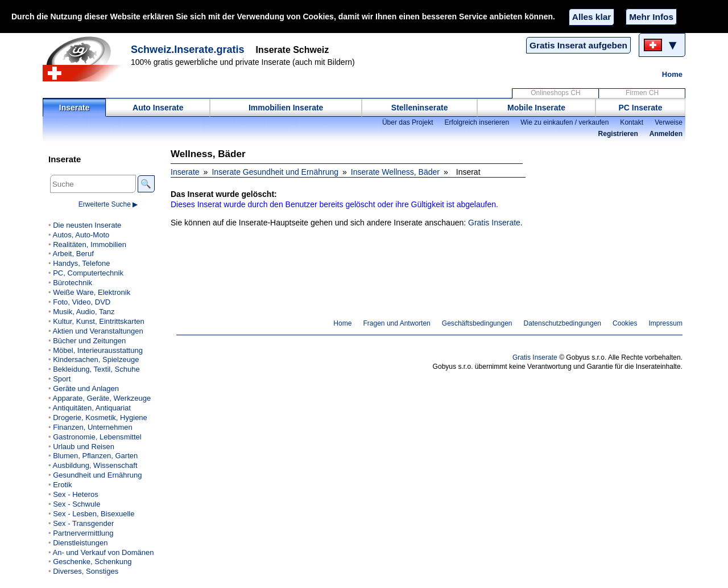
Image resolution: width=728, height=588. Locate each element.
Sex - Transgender (83, 523)
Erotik (62, 485)
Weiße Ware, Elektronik (92, 292)
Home (672, 74)
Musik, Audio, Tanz (84, 312)
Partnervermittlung (83, 533)
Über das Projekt (408, 122)
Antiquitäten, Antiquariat (91, 408)
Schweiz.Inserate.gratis (188, 50)
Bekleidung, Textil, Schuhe (96, 369)
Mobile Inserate (536, 108)
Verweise (669, 122)
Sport (62, 379)
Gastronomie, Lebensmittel (97, 437)
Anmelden (666, 134)
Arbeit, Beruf (73, 254)
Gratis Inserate (494, 223)
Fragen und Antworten (396, 323)
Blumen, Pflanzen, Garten (95, 456)
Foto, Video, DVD (82, 302)
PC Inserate (640, 108)
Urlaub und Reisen (84, 447)
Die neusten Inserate (87, 225)
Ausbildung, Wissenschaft (95, 465)
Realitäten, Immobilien (90, 244)
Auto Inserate (158, 108)
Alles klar (591, 17)
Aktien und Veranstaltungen (98, 331)
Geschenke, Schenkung (92, 562)
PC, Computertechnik (88, 273)
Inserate (75, 108)
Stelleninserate (420, 108)
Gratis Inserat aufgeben (578, 45)
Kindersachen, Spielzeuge (96, 359)
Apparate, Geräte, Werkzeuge (102, 398)
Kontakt (632, 122)
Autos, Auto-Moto (81, 235)
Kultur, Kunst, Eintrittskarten (99, 321)
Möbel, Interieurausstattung (98, 350)
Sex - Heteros (76, 494)
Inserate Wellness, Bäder (395, 172)
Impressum (666, 323)
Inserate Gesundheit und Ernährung (275, 172)
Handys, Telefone (81, 263)
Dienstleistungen (80, 543)
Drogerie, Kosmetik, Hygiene (100, 418)
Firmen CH (642, 93)
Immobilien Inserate (286, 108)
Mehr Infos (651, 17)
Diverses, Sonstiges (86, 571)
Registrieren (618, 134)
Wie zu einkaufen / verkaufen (564, 122)
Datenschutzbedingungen (562, 323)
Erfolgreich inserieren (477, 122)
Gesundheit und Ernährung (97, 475)
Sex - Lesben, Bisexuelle (94, 514)
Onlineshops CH (556, 93)
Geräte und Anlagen (86, 388)
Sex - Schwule (76, 504)
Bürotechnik (73, 283)
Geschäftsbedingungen (477, 323)
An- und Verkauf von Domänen (103, 552)
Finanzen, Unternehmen (93, 427)
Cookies (625, 323)
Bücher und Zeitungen (89, 341)
